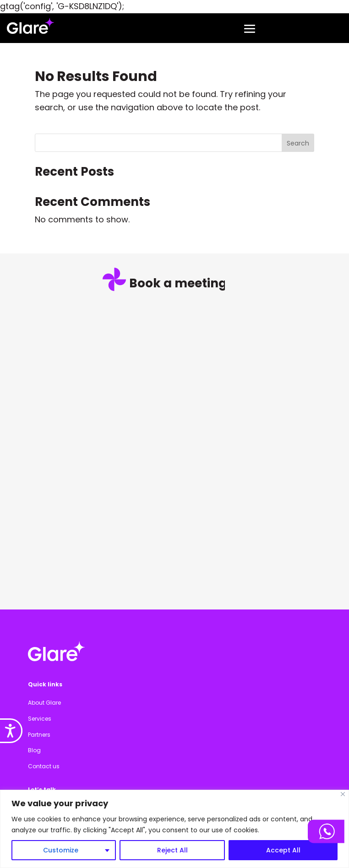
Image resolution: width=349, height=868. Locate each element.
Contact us (44, 766)
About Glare (44, 703)
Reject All (172, 850)
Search (298, 143)
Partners (39, 735)
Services (40, 719)
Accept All (283, 850)
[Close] (343, 794)
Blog (34, 750)
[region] (174, 829)
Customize (61, 850)
